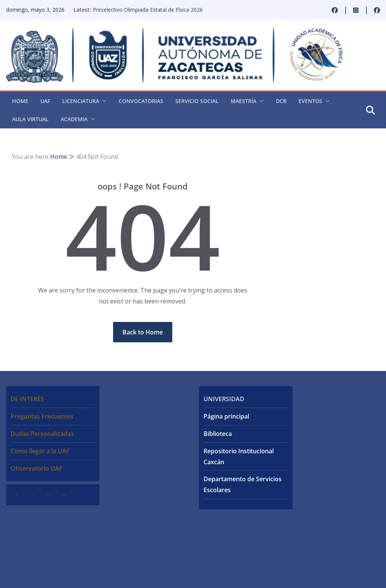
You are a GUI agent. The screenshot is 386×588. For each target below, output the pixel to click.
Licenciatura (81, 101)
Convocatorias (141, 101)
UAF (45, 101)
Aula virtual (30, 119)
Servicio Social (197, 101)
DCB (281, 101)
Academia (74, 119)
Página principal (226, 416)
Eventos (310, 101)
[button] (103, 101)
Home (20, 101)
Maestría (244, 101)
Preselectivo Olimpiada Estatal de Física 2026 (148, 10)
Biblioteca (218, 434)
